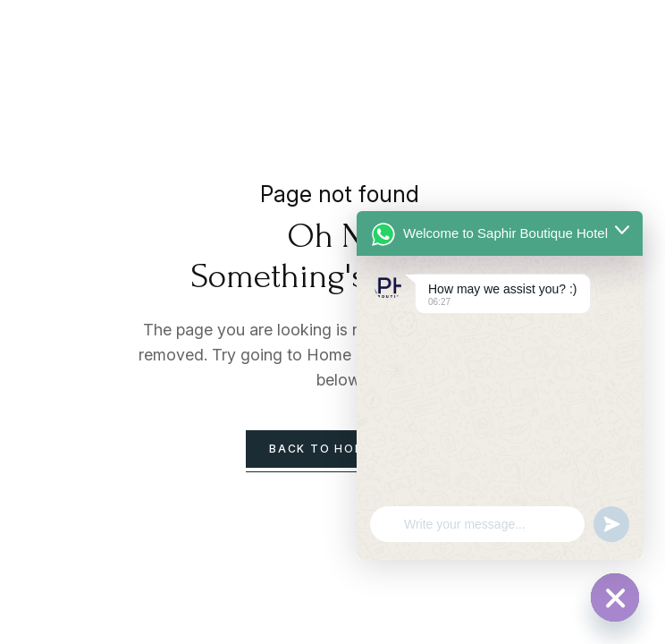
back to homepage (339, 449)
